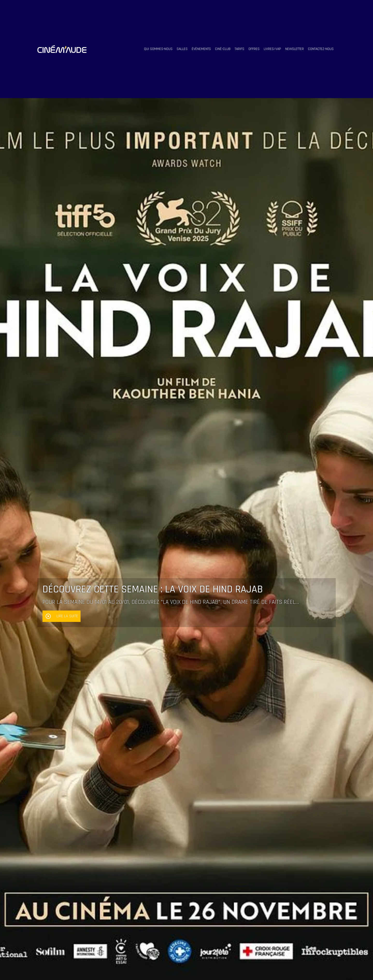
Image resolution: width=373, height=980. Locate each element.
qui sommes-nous (158, 49)
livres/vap (272, 49)
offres (254, 49)
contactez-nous (321, 49)
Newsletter (295, 49)
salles (182, 49)
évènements (201, 49)
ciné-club (223, 49)
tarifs (239, 49)
